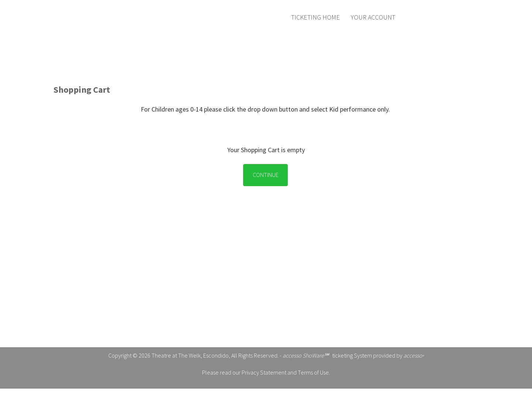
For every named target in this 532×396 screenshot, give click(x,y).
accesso (414, 355)
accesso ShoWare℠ (306, 355)
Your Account (373, 17)
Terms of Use (313, 372)
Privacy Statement (264, 372)
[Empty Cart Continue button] (264, 169)
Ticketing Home (316, 17)
